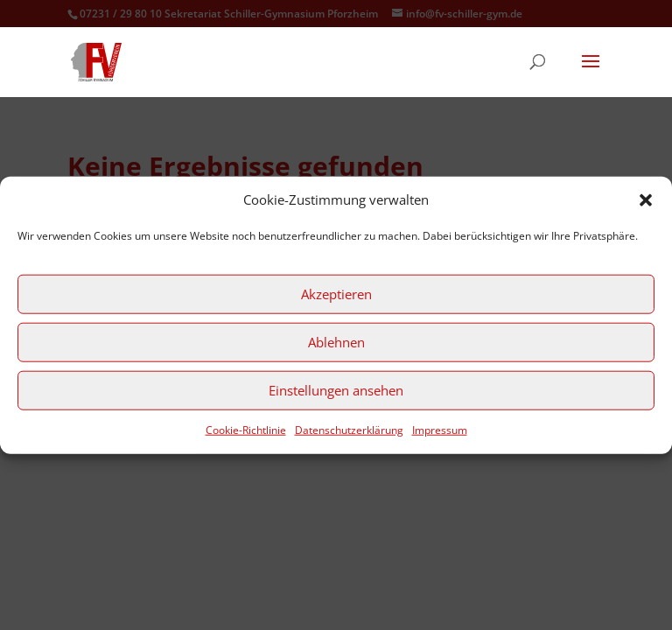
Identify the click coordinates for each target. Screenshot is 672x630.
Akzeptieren (336, 294)
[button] (646, 200)
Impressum (440, 430)
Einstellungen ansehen (336, 390)
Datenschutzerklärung (349, 430)
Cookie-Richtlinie (246, 430)
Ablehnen (336, 342)
